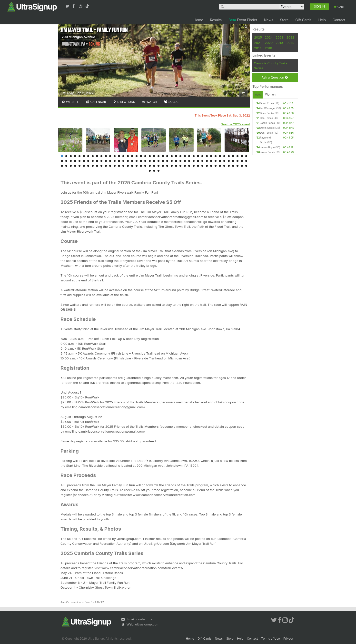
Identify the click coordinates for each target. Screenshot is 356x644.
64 (150, 161)
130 (150, 171)
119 (202, 166)
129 (246, 166)
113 (176, 166)
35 (211, 156)
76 (202, 161)
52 (97, 161)
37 (220, 156)
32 (198, 156)
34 (207, 156)
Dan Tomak (266, 118)
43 (246, 156)
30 (189, 156)
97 (106, 166)
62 (141, 161)
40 (233, 156)
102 (128, 166)
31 (194, 156)
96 (101, 166)
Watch (149, 102)
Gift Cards (303, 20)
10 (101, 156)
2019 (279, 43)
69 (172, 161)
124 (224, 166)
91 (79, 166)
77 (207, 161)
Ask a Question (274, 77)
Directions (124, 102)
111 (167, 166)
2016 (268, 48)
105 (141, 166)
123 (220, 166)
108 (154, 166)
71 (180, 161)
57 (119, 161)
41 (237, 156)
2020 (269, 43)
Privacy (288, 639)
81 (224, 161)
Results (216, 20)
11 (106, 156)
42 (242, 156)
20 (145, 156)
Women (270, 94)
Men (258, 95)
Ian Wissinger (268, 108)
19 (141, 156)
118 (198, 166)
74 (194, 161)
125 (229, 166)
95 (97, 166)
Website (70, 102)
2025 (258, 37)
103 (132, 166)
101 (123, 166)
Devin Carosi (267, 128)
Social (172, 102)
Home (198, 20)
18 (137, 156)
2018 (290, 43)
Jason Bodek (267, 123)
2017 (258, 48)
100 (119, 166)
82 (229, 161)
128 (242, 166)
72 (185, 161)
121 (211, 166)
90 (75, 166)
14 (119, 156)
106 (145, 166)
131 (154, 171)
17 (132, 156)
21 (150, 156)
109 (158, 166)
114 (180, 166)
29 (185, 156)
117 (194, 166)
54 (106, 161)
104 (137, 166)
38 (224, 156)
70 (176, 161)
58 (123, 161)
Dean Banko (267, 113)
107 (150, 166)
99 (115, 166)
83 (233, 161)
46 (71, 161)
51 (93, 161)
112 (172, 166)
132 (158, 171)
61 (137, 161)
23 (158, 156)
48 (79, 161)
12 (110, 156)
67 (163, 161)
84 (237, 161)
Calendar (96, 102)
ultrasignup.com (147, 624)
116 (189, 166)
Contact (339, 20)
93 (88, 166)
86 (246, 161)
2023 (280, 37)
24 (163, 156)
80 (220, 161)
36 (216, 156)
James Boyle (267, 147)
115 (185, 166)
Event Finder (243, 20)
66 (158, 161)
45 (66, 161)
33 (202, 156)
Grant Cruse (267, 103)
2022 (290, 37)
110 (163, 166)
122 (216, 166)
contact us (144, 619)
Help (322, 20)
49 (84, 161)
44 (62, 161)
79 (216, 161)
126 (233, 166)
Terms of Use (271, 639)
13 (115, 156)
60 (132, 161)
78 (211, 161)
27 (176, 156)
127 (237, 166)
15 (123, 156)
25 (167, 156)
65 (154, 161)
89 (71, 166)
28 (180, 156)
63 (145, 161)
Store (284, 20)
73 (189, 161)
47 (75, 161)
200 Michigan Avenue (78, 37)
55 (110, 161)
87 (62, 166)
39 (229, 156)
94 (93, 166)
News (269, 20)
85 (242, 161)
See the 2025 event (236, 124)
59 (128, 161)
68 (167, 161)
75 (198, 161)
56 (115, 161)
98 (110, 166)
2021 (258, 43)
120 (207, 166)
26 (172, 156)
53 (101, 161)
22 (154, 156)
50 (88, 161)
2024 (269, 37)
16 (128, 156)
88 (66, 166)
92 (84, 166)
